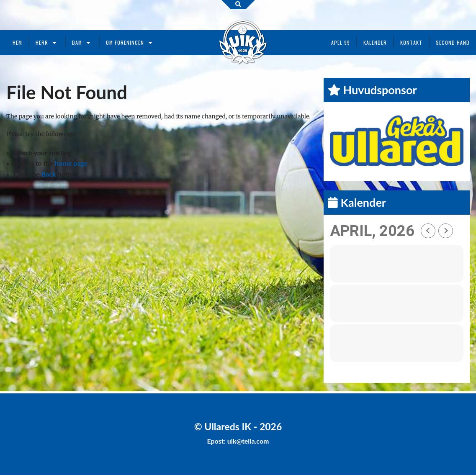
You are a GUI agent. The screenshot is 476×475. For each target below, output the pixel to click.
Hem (17, 42)
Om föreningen (125, 42)
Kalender (375, 42)
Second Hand (453, 42)
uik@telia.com (248, 441)
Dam (77, 42)
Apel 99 (341, 42)
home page (71, 163)
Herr (42, 42)
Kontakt (411, 42)
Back (49, 174)
